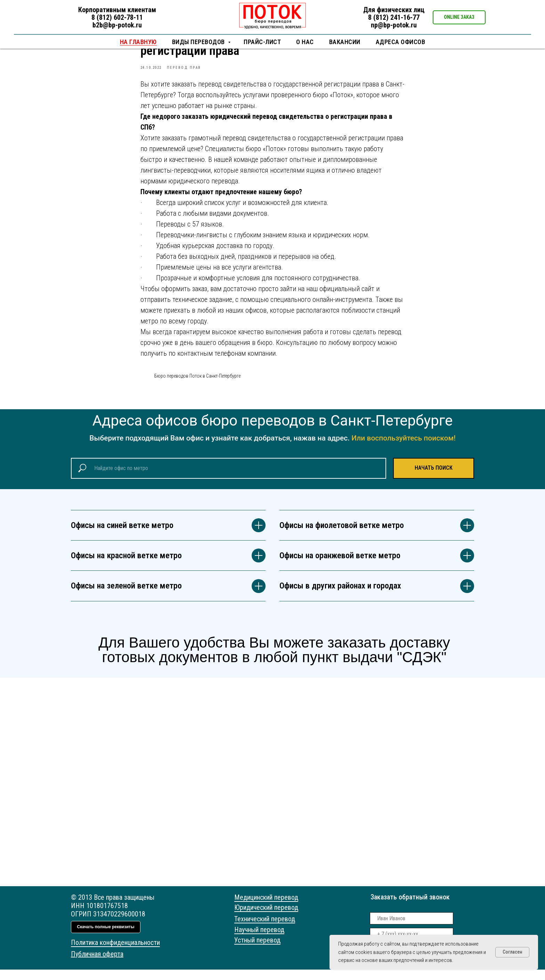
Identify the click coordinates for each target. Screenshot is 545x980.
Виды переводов (199, 42)
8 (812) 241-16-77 (394, 17)
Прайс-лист (262, 42)
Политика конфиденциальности (115, 953)
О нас (305, 42)
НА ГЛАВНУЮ (138, 42)
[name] (412, 929)
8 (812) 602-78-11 (117, 17)
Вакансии (345, 42)
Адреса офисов (401, 42)
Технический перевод (265, 929)
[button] (459, 17)
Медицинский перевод (266, 908)
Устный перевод (257, 950)
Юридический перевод (266, 918)
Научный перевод (259, 940)
